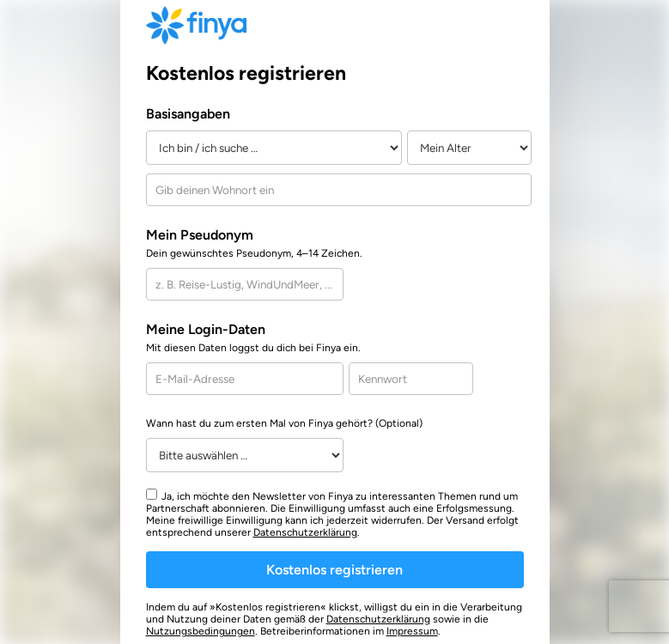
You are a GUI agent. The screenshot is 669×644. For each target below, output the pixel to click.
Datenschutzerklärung (305, 532)
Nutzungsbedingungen (201, 631)
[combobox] (339, 190)
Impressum (412, 631)
